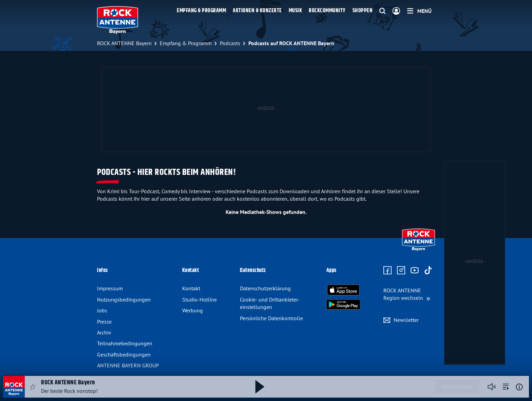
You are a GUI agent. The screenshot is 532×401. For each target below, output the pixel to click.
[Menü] (419, 11)
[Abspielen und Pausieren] (260, 387)
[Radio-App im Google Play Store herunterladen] (343, 305)
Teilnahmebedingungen (125, 343)
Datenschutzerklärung (265, 288)
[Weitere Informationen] (519, 387)
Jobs (102, 310)
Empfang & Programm (201, 11)
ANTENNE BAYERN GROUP (128, 365)
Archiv (104, 332)
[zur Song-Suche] (506, 387)
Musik (296, 11)
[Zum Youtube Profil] (415, 271)
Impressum (110, 288)
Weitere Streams (457, 387)
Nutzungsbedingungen (124, 299)
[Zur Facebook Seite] (387, 271)
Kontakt (191, 288)
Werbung (193, 310)
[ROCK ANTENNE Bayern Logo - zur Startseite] (118, 20)
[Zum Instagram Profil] (401, 271)
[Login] (396, 11)
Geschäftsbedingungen (124, 354)
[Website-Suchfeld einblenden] (382, 11)
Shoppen (363, 11)
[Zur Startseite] (419, 249)
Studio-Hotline (199, 299)
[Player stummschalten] (492, 387)
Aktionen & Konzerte (257, 11)
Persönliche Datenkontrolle (271, 318)
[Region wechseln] (407, 294)
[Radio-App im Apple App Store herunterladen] (343, 290)
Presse (104, 322)
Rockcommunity (327, 11)
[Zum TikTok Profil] (428, 271)
